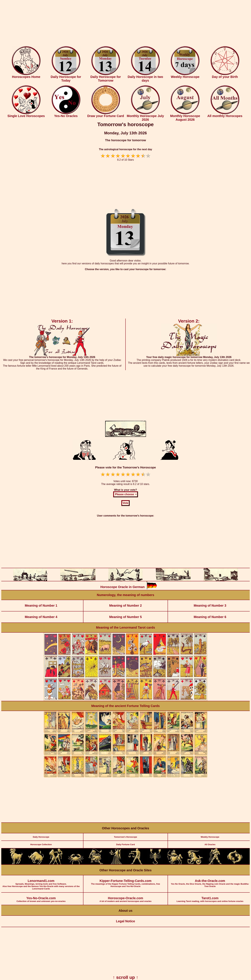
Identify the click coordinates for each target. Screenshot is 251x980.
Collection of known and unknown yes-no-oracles (41, 898)
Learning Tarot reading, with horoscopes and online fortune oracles (210, 898)
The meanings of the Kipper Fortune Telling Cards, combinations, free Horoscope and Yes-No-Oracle (126, 881)
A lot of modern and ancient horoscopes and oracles (126, 898)
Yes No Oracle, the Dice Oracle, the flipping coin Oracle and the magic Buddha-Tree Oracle (210, 881)
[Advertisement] (125, 24)
